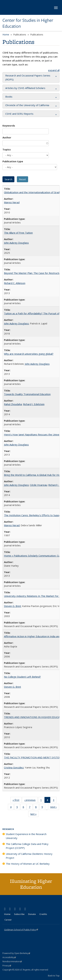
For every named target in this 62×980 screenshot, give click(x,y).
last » (35, 815)
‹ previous (31, 801)
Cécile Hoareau (39, 485)
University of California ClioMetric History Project (29, 856)
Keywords (9, 126)
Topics (7, 149)
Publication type (13, 161)
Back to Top (54, 976)
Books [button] (9, 97)
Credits (43, 914)
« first (17, 801)
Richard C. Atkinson (15, 283)
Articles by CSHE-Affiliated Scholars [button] (25, 88)
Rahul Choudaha (13, 404)
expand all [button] (54, 70)
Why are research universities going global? (29, 354)
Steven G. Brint (12, 606)
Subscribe (19, 914)
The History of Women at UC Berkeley (28, 864)
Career (8, 920)
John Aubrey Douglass (16, 243)
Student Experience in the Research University (26, 836)
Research (8, 829)
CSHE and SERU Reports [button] (19, 114)
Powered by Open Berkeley (16, 953)
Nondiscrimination (12, 961)
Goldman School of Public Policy (21, 930)
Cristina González (14, 767)
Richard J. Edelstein (34, 404)
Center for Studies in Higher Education (28, 23)
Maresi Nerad (12, 202)
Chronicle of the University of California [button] (27, 105)
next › (55, 807)
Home (6, 35)
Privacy (7, 966)
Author (7, 137)
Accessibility (9, 957)
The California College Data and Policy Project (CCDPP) (27, 846)
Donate (32, 914)
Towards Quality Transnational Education (27, 394)
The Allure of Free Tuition (18, 233)
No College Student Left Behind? (22, 677)
